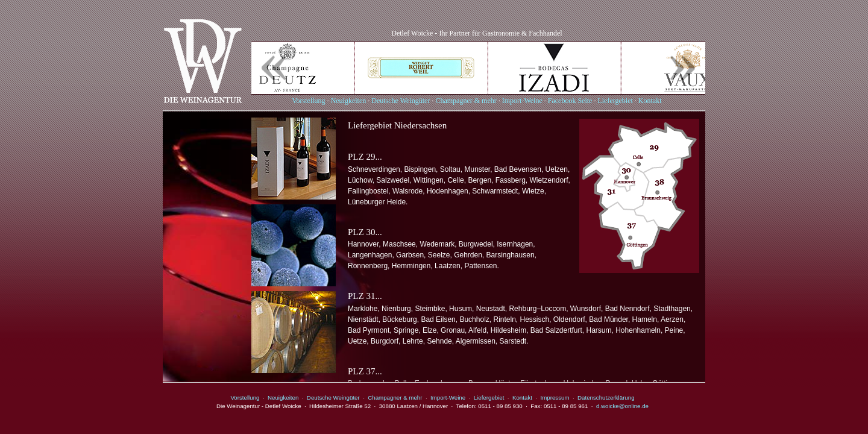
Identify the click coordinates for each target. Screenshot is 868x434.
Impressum (555, 398)
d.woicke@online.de (622, 406)
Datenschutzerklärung (606, 398)
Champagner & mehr (466, 101)
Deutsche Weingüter (401, 101)
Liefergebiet (615, 101)
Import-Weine (522, 101)
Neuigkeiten (349, 101)
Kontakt (650, 101)
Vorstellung (309, 101)
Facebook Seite (570, 101)
